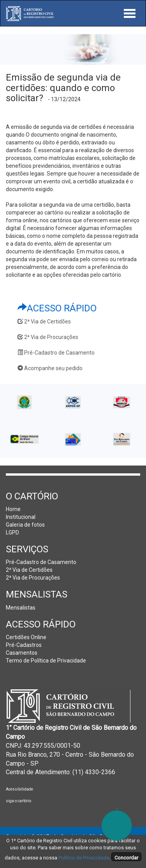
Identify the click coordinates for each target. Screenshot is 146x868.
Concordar (126, 858)
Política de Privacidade (84, 858)
